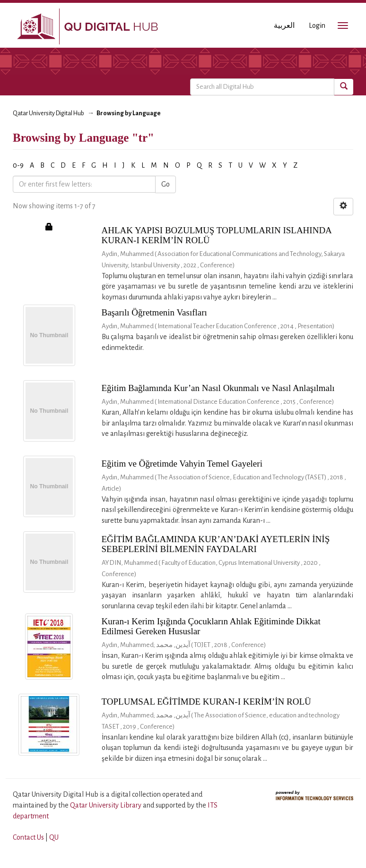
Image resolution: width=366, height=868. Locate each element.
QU (54, 837)
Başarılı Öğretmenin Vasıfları (154, 312)
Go (166, 184)
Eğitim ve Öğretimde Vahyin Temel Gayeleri (182, 464)
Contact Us (28, 837)
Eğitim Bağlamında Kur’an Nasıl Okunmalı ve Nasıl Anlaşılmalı (218, 388)
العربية (284, 26)
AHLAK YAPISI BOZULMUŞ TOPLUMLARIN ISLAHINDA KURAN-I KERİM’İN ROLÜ (217, 235)
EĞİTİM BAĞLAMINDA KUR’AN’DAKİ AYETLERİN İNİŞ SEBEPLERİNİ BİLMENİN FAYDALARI (216, 544)
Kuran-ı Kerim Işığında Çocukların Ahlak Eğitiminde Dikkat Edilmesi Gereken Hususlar (211, 626)
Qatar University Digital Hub (48, 113)
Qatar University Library (106, 805)
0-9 (18, 165)
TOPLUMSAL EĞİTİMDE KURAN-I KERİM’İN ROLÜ (206, 702)
